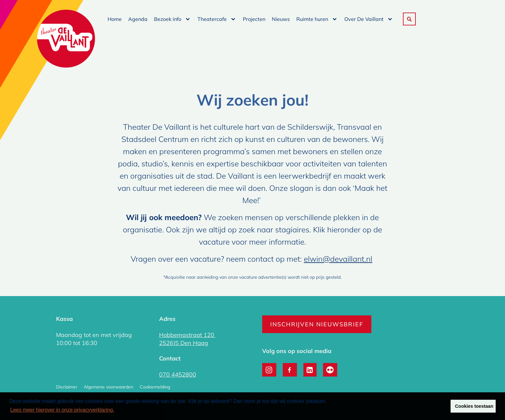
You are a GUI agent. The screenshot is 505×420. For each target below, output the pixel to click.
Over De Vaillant (364, 19)
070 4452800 (178, 374)
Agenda (138, 19)
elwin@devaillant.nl (338, 259)
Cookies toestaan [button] (474, 406)
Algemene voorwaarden (109, 387)
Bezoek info (168, 19)
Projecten (254, 19)
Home (115, 19)
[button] (409, 19)
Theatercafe (212, 19)
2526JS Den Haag (184, 343)
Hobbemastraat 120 (187, 335)
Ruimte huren (312, 19)
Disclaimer (67, 387)
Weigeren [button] (433, 406)
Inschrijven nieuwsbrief (317, 324)
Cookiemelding (155, 387)
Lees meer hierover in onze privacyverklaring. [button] (62, 410)
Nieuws (281, 19)
